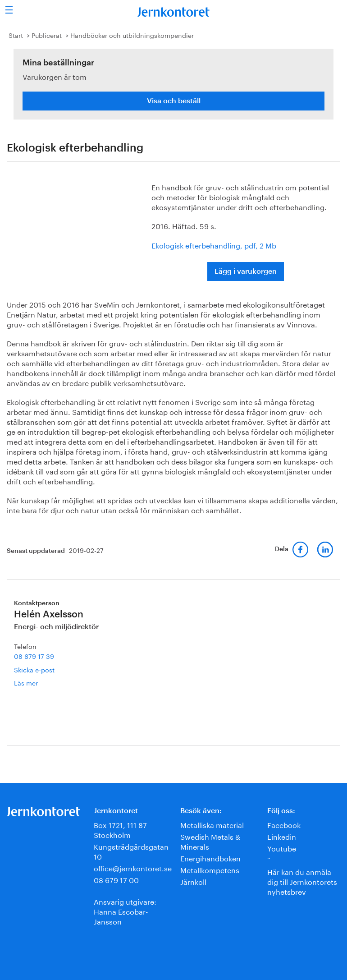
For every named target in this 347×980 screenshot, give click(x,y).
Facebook (284, 824)
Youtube (282, 848)
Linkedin (282, 836)
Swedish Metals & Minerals (210, 841)
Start (16, 35)
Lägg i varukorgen (246, 271)
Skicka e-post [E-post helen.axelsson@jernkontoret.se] (34, 669)
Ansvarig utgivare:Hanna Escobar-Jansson (125, 911)
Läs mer (40, 683)
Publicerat (47, 35)
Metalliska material (212, 824)
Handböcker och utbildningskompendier (132, 35)
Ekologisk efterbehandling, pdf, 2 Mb (214, 245)
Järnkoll (193, 881)
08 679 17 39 (34, 656)
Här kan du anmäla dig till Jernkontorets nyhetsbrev (302, 881)
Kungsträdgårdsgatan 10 (131, 851)
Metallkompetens (210, 869)
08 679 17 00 (116, 879)
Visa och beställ (174, 101)
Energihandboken (210, 858)
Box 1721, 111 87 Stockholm (120, 829)
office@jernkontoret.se (133, 867)
